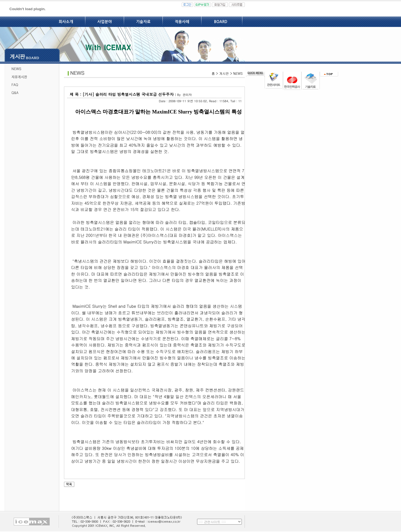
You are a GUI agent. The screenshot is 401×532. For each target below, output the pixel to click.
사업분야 (105, 22)
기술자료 (143, 22)
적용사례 (182, 22)
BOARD (221, 22)
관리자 (187, 95)
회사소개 (66, 22)
